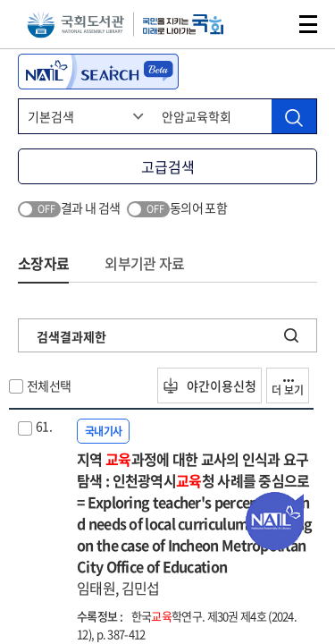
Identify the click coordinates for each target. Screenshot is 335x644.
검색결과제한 (71, 336)
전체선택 (49, 386)
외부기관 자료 (144, 263)
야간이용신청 (209, 386)
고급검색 (168, 166)
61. (44, 426)
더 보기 (288, 389)
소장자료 (43, 263)
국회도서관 (75, 25)
